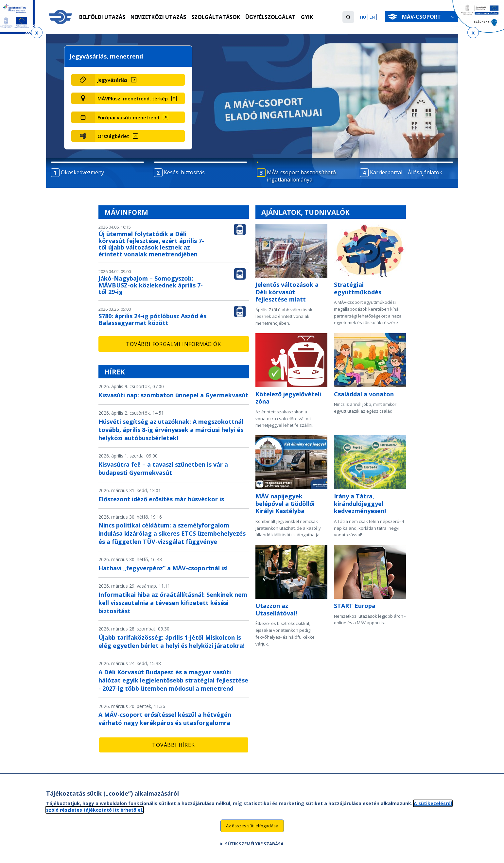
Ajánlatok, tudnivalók (305, 212)
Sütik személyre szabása (254, 849)
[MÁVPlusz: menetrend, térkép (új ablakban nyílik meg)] (140, 98)
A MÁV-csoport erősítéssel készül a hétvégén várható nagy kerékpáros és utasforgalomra (165, 719)
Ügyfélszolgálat (271, 17)
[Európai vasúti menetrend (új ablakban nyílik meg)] (140, 117)
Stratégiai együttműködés (358, 288)
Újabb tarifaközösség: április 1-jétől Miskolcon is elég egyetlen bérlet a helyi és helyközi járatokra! (172, 641)
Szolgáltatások (216, 17)
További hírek (173, 745)
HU (363, 17)
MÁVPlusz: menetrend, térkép (133, 98)
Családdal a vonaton (364, 394)
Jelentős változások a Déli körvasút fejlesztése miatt (287, 292)
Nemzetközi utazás (158, 17)
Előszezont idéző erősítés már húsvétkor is (161, 499)
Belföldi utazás (102, 17)
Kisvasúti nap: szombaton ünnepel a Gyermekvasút (173, 395)
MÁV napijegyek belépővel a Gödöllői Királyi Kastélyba (285, 503)
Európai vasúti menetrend (128, 117)
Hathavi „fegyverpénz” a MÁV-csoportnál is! (163, 568)
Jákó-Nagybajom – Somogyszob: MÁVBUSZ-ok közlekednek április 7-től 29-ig (151, 285)
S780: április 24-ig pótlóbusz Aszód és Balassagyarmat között (152, 319)
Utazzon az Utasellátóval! (276, 609)
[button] (348, 17)
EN (372, 17)
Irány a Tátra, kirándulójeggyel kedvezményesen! (360, 503)
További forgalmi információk (173, 344)
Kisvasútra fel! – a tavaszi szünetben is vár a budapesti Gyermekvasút (163, 468)
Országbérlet (113, 136)
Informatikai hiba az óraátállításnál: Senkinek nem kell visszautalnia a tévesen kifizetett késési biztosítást (173, 603)
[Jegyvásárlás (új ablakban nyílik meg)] (140, 80)
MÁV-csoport (423, 17)
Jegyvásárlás (113, 80)
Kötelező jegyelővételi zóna (288, 398)
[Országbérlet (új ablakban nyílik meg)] (140, 136)
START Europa (355, 606)
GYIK (307, 17)
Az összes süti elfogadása (252, 831)
